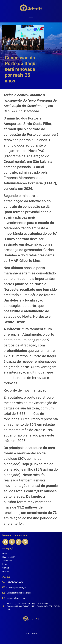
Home (5, 553)
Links (5, 564)
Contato (6, 568)
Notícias (6, 571)
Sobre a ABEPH (9, 557)
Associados (7, 561)
